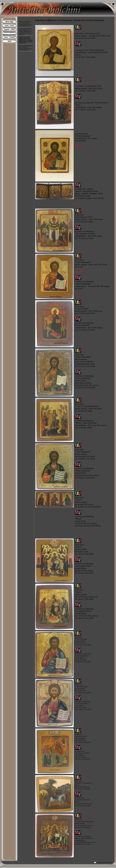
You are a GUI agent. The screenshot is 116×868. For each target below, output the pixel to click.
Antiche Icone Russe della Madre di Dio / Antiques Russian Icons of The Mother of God (25, 24)
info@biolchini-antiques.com (104, 862)
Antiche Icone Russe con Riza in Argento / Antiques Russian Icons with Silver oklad (26, 48)
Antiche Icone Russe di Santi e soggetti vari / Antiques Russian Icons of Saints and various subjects (25, 31)
